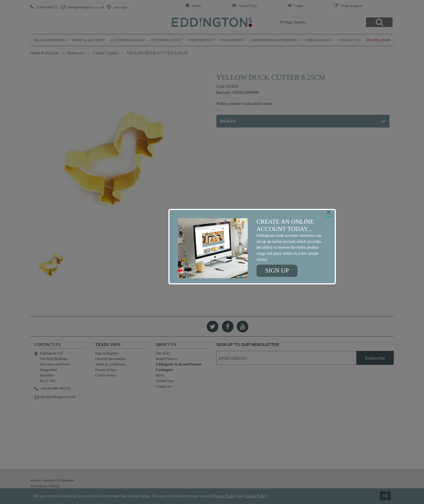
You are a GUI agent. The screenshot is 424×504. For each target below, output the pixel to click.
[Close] (329, 212)
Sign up (277, 270)
